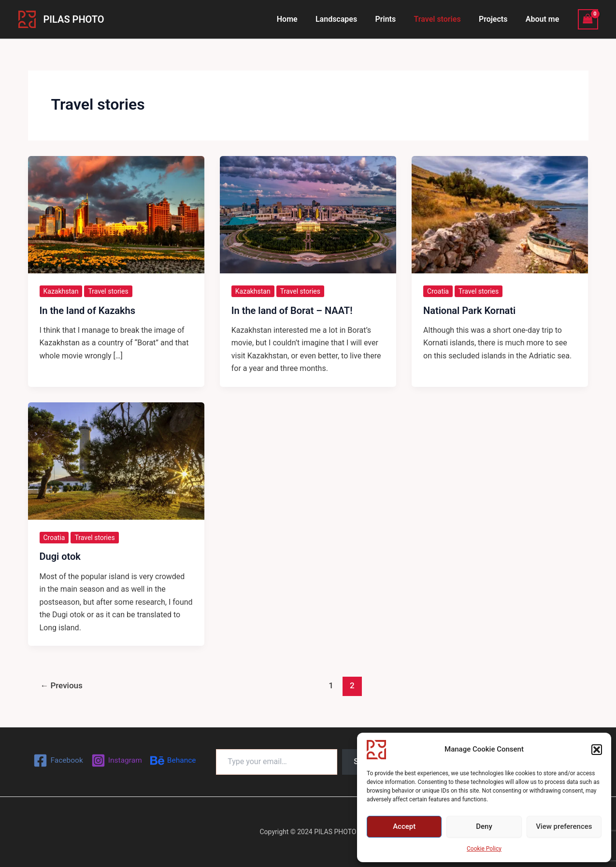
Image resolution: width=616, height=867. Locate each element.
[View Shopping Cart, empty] (588, 19)
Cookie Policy (484, 849)
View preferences (564, 826)
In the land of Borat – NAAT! (292, 311)
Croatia (438, 291)
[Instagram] (117, 760)
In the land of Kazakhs (88, 311)
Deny (484, 826)
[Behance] (174, 760)
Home (301, 19)
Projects (497, 19)
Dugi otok (60, 556)
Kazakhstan (61, 291)
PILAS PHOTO (74, 19)
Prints (394, 19)
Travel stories (444, 19)
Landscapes (348, 19)
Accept (404, 826)
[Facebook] (57, 760)
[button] (597, 750)
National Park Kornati (469, 311)
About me (544, 19)
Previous (61, 685)
